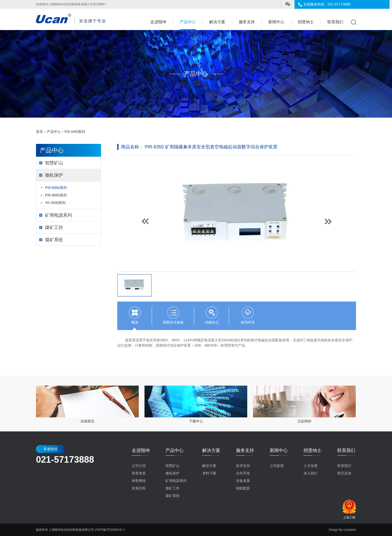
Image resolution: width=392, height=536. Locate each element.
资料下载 (209, 473)
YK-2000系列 (55, 203)
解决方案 (217, 22)
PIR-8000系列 (56, 195)
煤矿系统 (54, 240)
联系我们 (335, 22)
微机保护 (54, 175)
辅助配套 (243, 488)
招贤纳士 (306, 22)
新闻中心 (276, 22)
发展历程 (139, 488)
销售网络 (139, 481)
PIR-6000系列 (75, 132)
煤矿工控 (54, 227)
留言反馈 (344, 473)
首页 (39, 132)
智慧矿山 (54, 163)
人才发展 (310, 466)
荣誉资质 (139, 473)
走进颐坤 (158, 22)
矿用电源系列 (58, 215)
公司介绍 (139, 466)
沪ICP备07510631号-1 (110, 530)
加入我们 (310, 473)
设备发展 (243, 481)
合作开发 (243, 473)
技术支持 (243, 466)
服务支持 (247, 22)
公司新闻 (277, 466)
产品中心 (188, 22)
